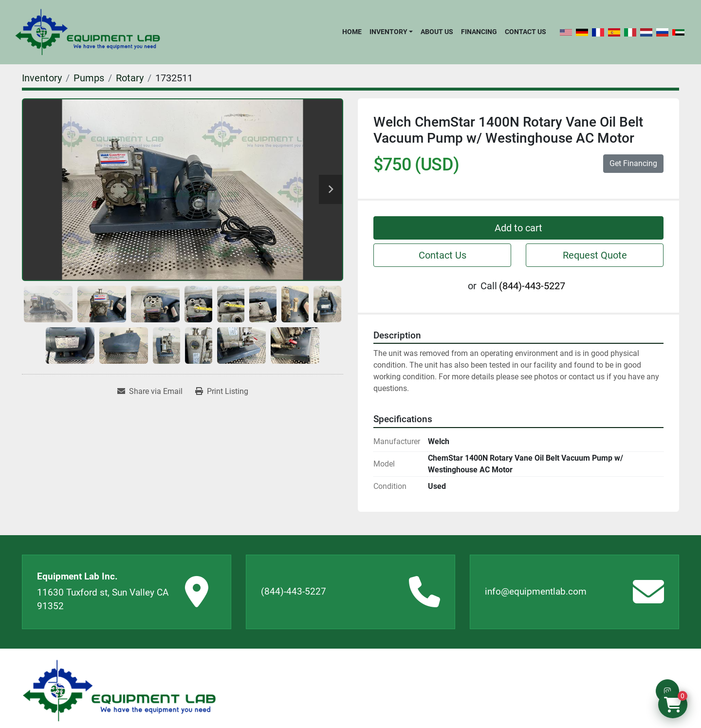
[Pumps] (89, 78)
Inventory (388, 32)
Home (352, 32)
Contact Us (526, 32)
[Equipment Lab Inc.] (119, 691)
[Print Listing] (222, 392)
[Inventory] (42, 78)
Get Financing (633, 163)
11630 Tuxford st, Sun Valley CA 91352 (103, 599)
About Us (437, 32)
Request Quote (595, 255)
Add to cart (518, 228)
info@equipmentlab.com (536, 591)
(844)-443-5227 (532, 286)
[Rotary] (130, 78)
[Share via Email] (150, 392)
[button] (391, 32)
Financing (479, 32)
